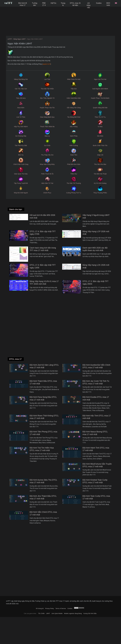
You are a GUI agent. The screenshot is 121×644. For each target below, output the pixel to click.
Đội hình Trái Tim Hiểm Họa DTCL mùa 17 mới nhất (42, 449)
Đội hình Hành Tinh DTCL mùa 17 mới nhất (96, 449)
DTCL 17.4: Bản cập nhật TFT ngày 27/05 (43, 233)
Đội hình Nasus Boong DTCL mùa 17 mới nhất (95, 433)
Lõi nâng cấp (89, 5)
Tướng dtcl (35, 4)
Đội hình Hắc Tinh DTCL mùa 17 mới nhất (97, 417)
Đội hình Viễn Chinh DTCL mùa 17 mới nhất (43, 513)
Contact (70, 608)
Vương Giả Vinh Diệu (90, 613)
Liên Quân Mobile (57, 613)
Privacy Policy (49, 608)
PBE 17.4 (44, 4)
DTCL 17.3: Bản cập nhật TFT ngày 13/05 (43, 266)
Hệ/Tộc (53, 3)
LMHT (48, 613)
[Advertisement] (61, 328)
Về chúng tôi (40, 608)
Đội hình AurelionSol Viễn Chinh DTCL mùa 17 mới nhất (96, 366)
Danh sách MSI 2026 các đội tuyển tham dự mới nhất (95, 249)
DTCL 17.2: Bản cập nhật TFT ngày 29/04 (96, 283)
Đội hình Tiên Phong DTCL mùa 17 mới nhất (43, 433)
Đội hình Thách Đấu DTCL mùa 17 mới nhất (43, 382)
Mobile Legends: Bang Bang (73, 613)
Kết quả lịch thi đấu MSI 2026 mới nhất (42, 216)
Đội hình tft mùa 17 (23, 4)
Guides (99, 3)
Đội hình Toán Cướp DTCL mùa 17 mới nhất (96, 497)
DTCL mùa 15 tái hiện (75, 4)
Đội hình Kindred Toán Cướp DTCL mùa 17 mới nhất (95, 481)
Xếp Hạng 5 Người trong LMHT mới (96, 216)
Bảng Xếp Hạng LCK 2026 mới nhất (96, 266)
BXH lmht (108, 4)
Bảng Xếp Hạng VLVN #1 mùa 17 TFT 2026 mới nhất (44, 283)
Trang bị (63, 4)
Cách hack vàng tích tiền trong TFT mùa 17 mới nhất (43, 249)
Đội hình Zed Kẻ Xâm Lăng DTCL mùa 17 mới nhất (44, 366)
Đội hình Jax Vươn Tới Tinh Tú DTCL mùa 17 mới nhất (96, 382)
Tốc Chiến (41, 613)
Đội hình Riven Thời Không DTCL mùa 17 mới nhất (44, 417)
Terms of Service (61, 608)
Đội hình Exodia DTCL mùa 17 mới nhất (96, 398)
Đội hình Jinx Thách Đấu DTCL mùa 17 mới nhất (43, 497)
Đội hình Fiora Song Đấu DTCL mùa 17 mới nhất (43, 398)
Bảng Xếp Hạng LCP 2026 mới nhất (96, 233)
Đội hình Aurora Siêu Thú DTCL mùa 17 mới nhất (43, 481)
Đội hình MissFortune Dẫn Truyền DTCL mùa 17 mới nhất (97, 465)
